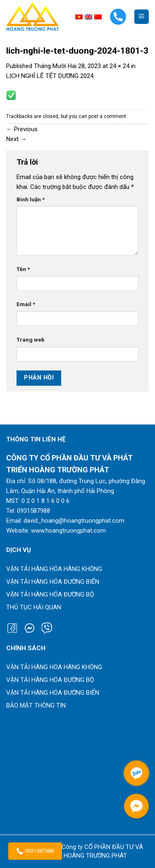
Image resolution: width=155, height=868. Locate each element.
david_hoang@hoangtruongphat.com (74, 521)
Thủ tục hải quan (34, 607)
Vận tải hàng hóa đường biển (53, 582)
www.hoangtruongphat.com (68, 531)
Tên (23, 269)
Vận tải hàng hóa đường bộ (50, 594)
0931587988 (35, 851)
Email (26, 304)
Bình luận (31, 199)
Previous (22, 129)
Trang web (31, 340)
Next (16, 139)
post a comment (107, 116)
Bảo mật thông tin (36, 705)
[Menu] (142, 17)
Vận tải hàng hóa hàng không (54, 569)
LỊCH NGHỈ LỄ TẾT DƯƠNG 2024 (50, 76)
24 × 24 (119, 66)
